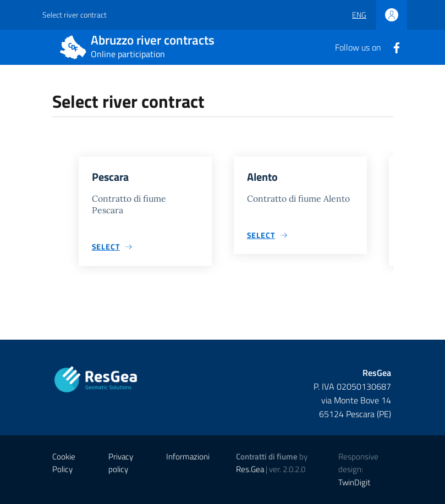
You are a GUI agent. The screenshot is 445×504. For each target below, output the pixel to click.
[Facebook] (392, 47)
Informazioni (188, 456)
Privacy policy (121, 463)
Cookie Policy (64, 463)
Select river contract (75, 15)
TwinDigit (354, 482)
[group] (145, 216)
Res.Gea (250, 469)
